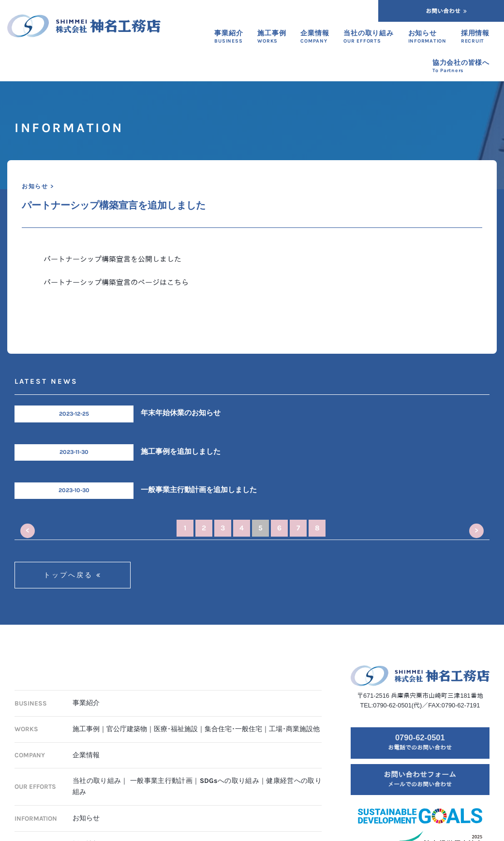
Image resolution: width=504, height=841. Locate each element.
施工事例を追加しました (181, 451)
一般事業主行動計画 (161, 781)
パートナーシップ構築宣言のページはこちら (116, 282)
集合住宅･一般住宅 (233, 729)
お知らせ (86, 818)
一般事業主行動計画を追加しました (199, 490)
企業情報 (86, 755)
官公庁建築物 (127, 729)
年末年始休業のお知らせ (181, 413)
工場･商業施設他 (294, 729)
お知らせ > (38, 186)
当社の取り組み (97, 781)
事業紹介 (86, 703)
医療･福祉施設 (176, 729)
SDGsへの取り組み (230, 781)
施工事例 (86, 729)
